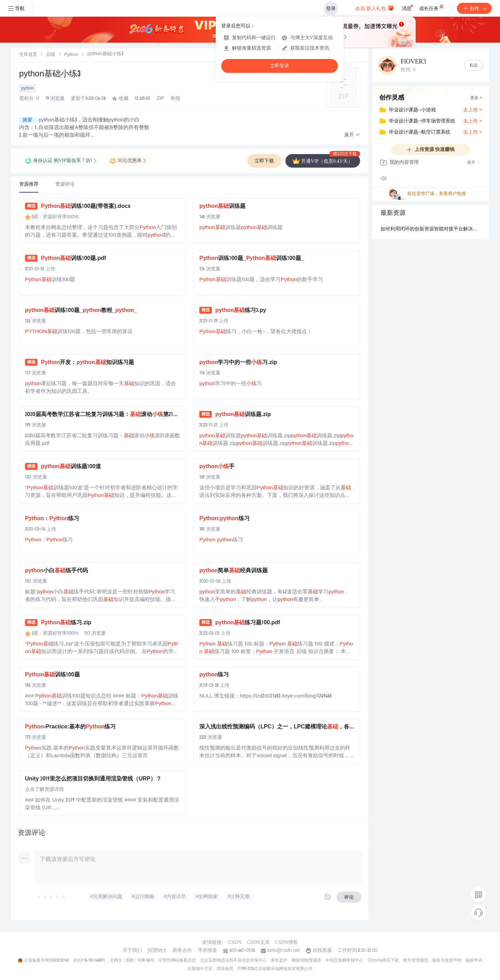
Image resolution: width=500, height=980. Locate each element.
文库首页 (28, 55)
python (27, 88)
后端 (51, 55)
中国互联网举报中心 (344, 961)
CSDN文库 (258, 942)
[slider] (51, 897)
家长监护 (279, 961)
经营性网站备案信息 (177, 961)
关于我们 (132, 951)
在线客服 (322, 951)
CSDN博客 (287, 942)
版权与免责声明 (447, 961)
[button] (352, 135)
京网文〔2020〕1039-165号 (132, 961)
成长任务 (432, 7)
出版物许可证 (200, 969)
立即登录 (280, 66)
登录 (331, 8)
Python (71, 55)
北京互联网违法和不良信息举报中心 (233, 961)
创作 (474, 8)
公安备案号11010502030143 (46, 961)
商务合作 (182, 951)
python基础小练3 (50, 75)
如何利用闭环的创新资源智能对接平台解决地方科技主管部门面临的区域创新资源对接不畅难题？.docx (431, 229)
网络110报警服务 (307, 961)
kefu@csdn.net (284, 951)
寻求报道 (207, 951)
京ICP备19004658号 (89, 961)
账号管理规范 (416, 961)
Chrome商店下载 (383, 961)
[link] (28, 55)
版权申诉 (474, 961)
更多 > (476, 98)
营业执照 (225, 969)
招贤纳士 (157, 951)
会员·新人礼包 (374, 8)
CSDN (235, 942)
